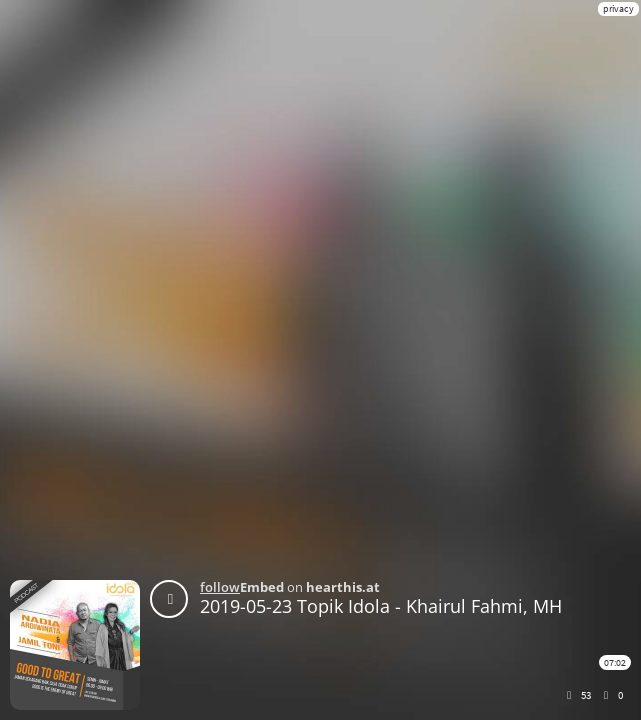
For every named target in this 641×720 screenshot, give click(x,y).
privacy (618, 8)
